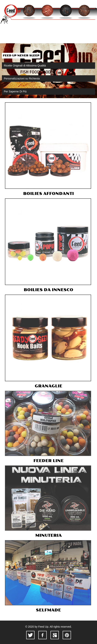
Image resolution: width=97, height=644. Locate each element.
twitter (30, 635)
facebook (43, 635)
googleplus (55, 635)
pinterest (67, 635)
